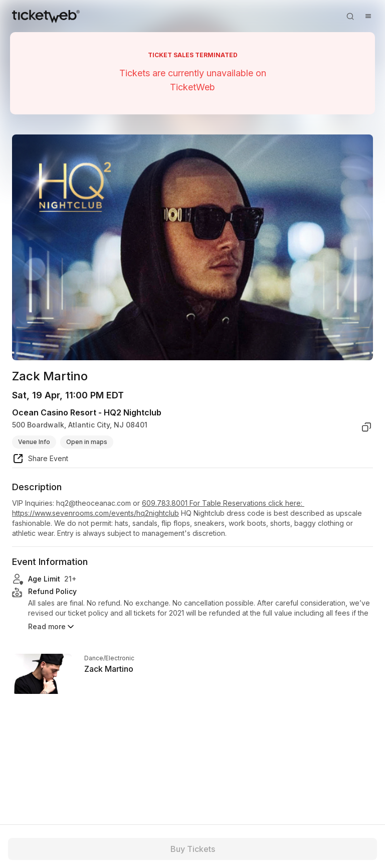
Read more (52, 627)
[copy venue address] (366, 427)
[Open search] (350, 16)
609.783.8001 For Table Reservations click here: (223, 503)
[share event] (40, 460)
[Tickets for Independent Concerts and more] (46, 16)
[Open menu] (368, 16)
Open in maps (87, 442)
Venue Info (34, 442)
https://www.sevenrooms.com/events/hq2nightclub (95, 513)
